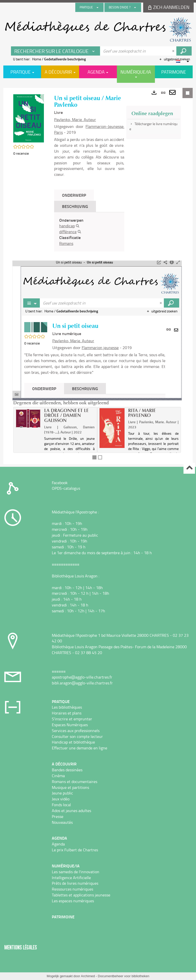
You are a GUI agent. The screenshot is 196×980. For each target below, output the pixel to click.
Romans (66, 243)
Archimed (88, 976)
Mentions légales (21, 947)
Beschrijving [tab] (75, 206)
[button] (29, 118)
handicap (67, 226)
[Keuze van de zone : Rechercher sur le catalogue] (56, 51)
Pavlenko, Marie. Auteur (75, 120)
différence (68, 232)
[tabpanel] (89, 232)
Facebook (60, 483)
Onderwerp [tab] (74, 195)
